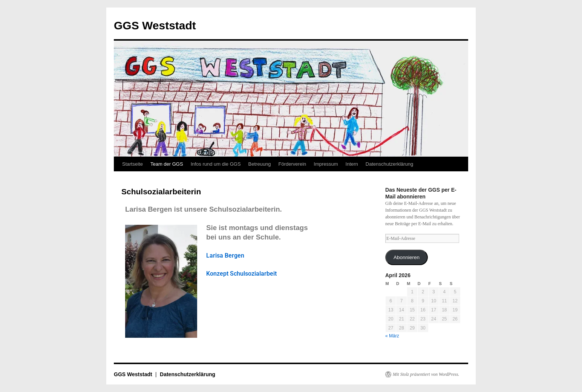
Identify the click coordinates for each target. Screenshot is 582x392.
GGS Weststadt (155, 25)
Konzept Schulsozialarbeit (241, 274)
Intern (352, 164)
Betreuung (260, 164)
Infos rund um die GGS (216, 164)
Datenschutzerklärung (389, 164)
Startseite (132, 164)
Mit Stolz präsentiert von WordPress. (426, 374)
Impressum (326, 164)
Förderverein (293, 164)
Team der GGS (167, 164)
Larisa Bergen (225, 255)
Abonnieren (407, 257)
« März (392, 336)
